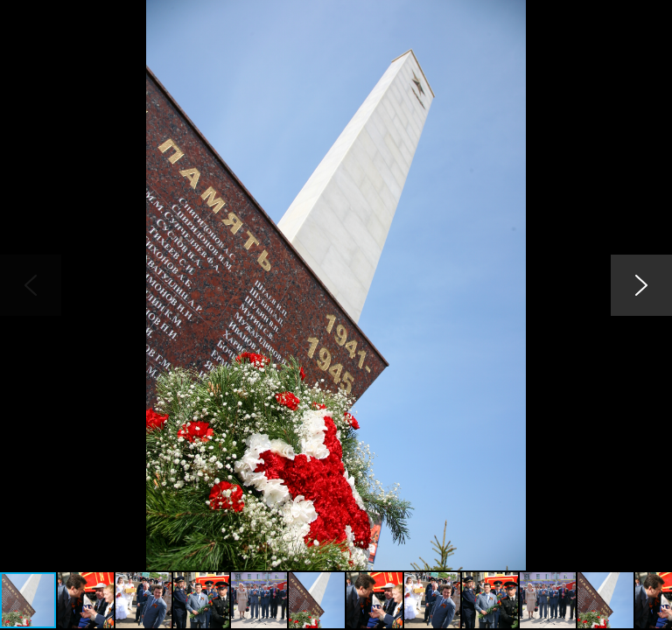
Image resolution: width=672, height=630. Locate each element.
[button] (656, 16)
